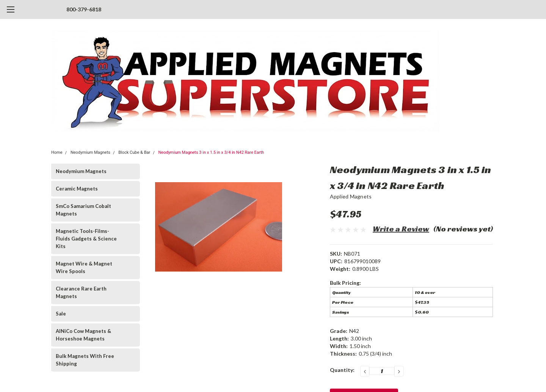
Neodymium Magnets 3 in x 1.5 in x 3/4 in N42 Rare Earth (211, 152)
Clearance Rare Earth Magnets (81, 292)
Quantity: (342, 370)
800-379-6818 (84, 9)
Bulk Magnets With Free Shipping (85, 360)
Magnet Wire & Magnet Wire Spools (84, 267)
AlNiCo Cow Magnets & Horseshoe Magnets (83, 335)
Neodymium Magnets (90, 152)
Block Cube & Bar (134, 152)
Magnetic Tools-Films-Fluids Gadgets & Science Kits (86, 239)
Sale (61, 314)
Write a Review (401, 229)
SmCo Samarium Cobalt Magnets (83, 210)
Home (57, 152)
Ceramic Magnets (77, 189)
